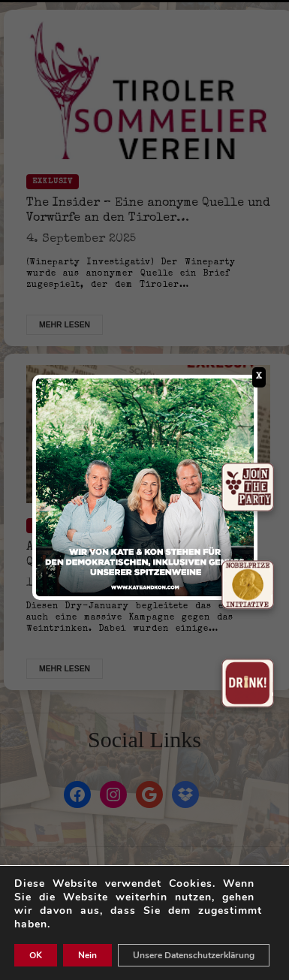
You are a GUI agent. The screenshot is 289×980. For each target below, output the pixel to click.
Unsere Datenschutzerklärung (194, 955)
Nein (87, 955)
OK (36, 955)
